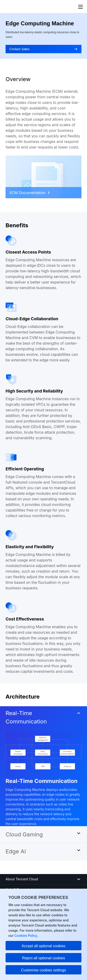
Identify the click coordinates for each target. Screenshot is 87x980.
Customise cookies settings (44, 970)
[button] (43, 719)
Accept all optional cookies (43, 946)
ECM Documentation (30, 193)
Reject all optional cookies (43, 958)
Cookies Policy (25, 935)
